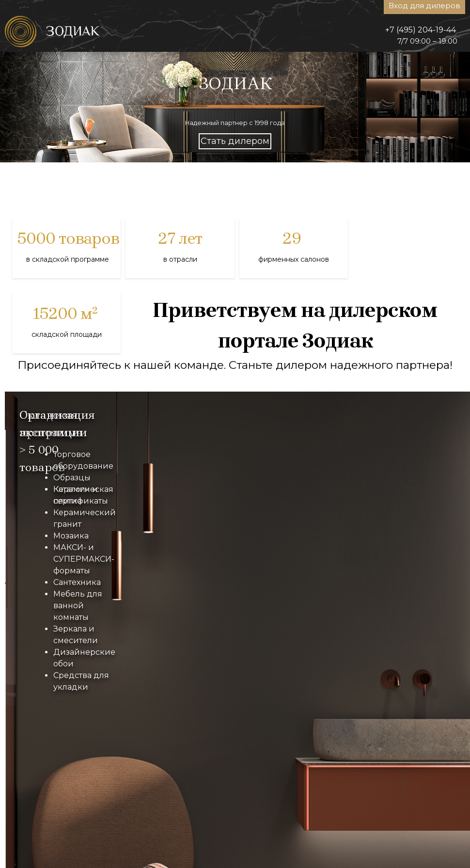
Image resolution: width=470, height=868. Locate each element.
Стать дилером (235, 141)
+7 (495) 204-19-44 (421, 30)
